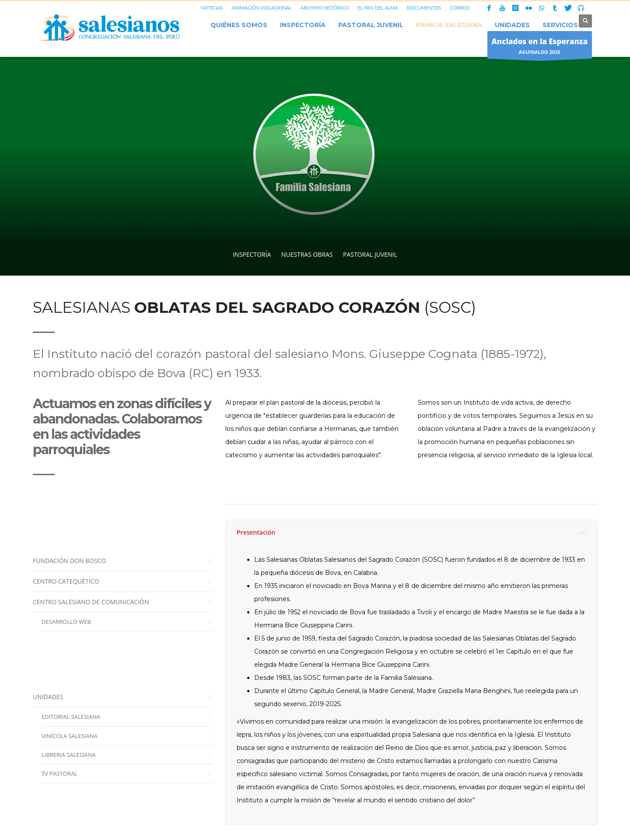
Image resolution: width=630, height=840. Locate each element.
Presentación (256, 532)
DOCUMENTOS (424, 8)
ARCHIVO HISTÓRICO (325, 8)
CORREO (460, 8)
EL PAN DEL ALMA (378, 8)
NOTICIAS (212, 8)
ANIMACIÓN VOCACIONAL (262, 8)
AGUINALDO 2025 (540, 47)
